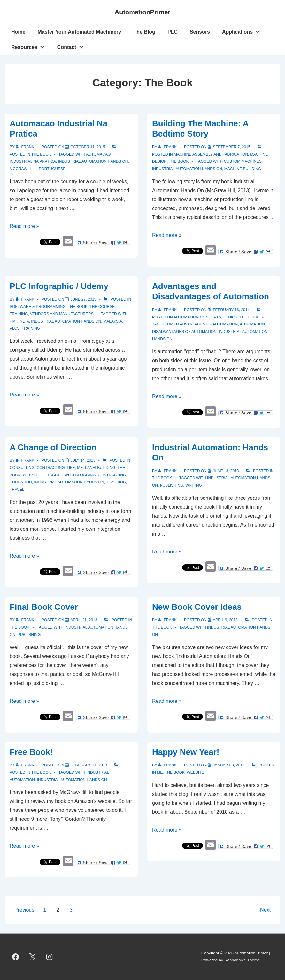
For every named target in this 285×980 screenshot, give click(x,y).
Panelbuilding (100, 468)
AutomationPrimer (142, 12)
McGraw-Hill (23, 169)
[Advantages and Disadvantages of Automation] (231, 310)
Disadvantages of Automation (184, 332)
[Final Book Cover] (84, 620)
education (21, 482)
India (24, 321)
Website (31, 475)
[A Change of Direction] (83, 460)
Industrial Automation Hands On (93, 161)
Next (265, 910)
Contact (72, 46)
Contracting (50, 468)
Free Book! (31, 752)
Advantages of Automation (209, 324)
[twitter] (33, 957)
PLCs (15, 328)
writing (194, 485)
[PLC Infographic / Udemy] (83, 299)
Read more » (24, 226)
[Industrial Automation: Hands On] (226, 471)
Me (80, 468)
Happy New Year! (186, 752)
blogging (85, 475)
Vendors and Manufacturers (62, 314)
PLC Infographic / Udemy (59, 286)
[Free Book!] (89, 765)
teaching (116, 482)
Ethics (230, 317)
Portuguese (52, 169)
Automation (252, 324)
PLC (173, 32)
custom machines (243, 161)
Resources (30, 46)
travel (17, 490)
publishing (172, 485)
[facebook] (16, 957)
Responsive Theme (242, 960)
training (31, 328)
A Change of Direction (53, 447)
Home (18, 32)
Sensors (200, 32)
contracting (112, 475)
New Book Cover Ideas (197, 607)
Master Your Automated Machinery (79, 32)
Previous (24, 910)
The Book (41, 154)
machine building (243, 169)
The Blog (144, 32)
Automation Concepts (197, 317)
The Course (102, 307)
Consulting (22, 468)
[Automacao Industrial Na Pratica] (88, 147)
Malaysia (113, 321)
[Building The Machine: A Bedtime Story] (231, 147)
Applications (243, 30)
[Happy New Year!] (229, 765)
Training (19, 314)
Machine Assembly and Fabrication (211, 154)
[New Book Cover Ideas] (225, 620)
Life (71, 468)
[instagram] (50, 957)
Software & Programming (38, 307)
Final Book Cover (44, 607)
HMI (13, 321)
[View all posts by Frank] (25, 147)
